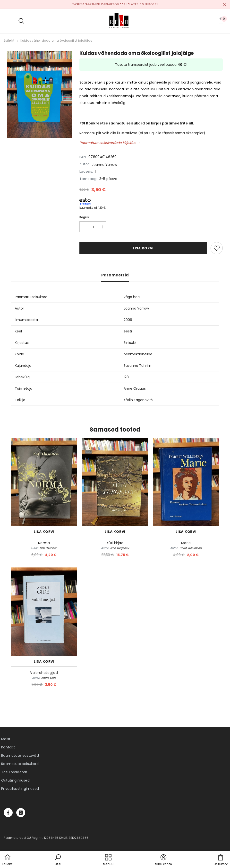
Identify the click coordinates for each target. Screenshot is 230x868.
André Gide (49, 678)
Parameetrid (115, 275)
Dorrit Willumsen (191, 548)
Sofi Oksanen (49, 548)
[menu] (7, 21)
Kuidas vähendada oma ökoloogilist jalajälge (56, 41)
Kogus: (85, 217)
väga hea (132, 297)
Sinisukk (130, 343)
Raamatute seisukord (20, 764)
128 (126, 377)
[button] (58, 860)
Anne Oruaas (135, 388)
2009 (128, 320)
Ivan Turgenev (120, 548)
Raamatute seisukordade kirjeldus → (110, 143)
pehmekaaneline (138, 354)
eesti (128, 331)
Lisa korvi (143, 248)
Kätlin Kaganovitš (138, 400)
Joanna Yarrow (104, 165)
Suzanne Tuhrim (137, 366)
